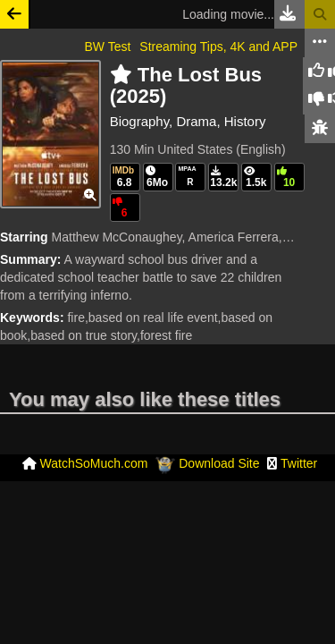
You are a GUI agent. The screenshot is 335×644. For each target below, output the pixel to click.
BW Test (107, 47)
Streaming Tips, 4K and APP (218, 47)
